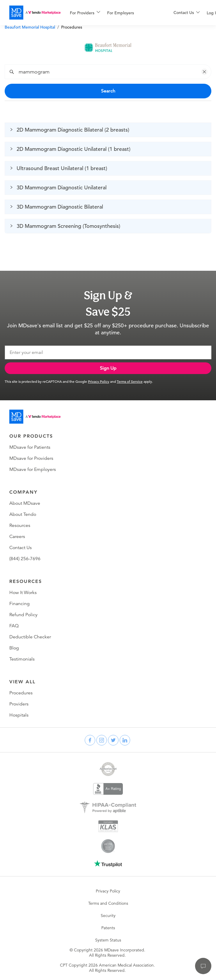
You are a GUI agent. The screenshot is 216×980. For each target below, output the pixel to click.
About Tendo (23, 514)
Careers (17, 537)
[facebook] (90, 740)
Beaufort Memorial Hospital (30, 27)
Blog (14, 648)
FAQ (14, 626)
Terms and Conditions (108, 903)
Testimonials (22, 659)
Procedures (21, 693)
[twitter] (113, 740)
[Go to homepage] (35, 417)
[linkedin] (125, 740)
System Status (108, 940)
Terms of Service (130, 381)
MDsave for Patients (30, 447)
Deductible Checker (30, 637)
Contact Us (21, 548)
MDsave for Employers (33, 469)
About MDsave (25, 503)
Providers (19, 704)
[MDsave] (35, 13)
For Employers (121, 13)
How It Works (23, 593)
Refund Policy (23, 615)
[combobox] (113, 72)
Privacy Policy (99, 381)
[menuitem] (85, 13)
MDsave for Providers (31, 458)
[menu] (112, 13)
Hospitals (19, 715)
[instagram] (102, 740)
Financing (20, 604)
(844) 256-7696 (25, 559)
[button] (204, 72)
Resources (20, 525)
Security (108, 916)
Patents (108, 928)
